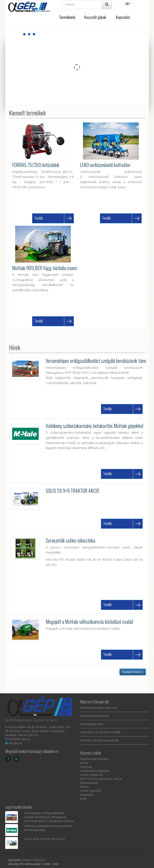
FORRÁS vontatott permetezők (99, 740)
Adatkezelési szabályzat (95, 771)
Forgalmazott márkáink (94, 759)
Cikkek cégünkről (91, 791)
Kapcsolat (123, 17)
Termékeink (67, 17)
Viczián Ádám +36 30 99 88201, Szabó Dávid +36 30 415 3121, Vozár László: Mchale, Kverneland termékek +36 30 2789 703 (38, 731)
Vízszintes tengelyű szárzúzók (99, 708)
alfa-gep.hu (15, 743)
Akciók (84, 763)
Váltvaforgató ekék (92, 724)
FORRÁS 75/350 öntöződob (36, 165)
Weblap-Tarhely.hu (34, 860)
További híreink (133, 672)
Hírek (83, 799)
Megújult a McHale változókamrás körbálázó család (89, 621)
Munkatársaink (89, 783)
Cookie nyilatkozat (91, 775)
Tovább (39, 218)
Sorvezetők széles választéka (70, 540)
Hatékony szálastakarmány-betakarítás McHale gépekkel (94, 426)
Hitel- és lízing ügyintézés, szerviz (101, 779)
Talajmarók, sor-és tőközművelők (100, 732)
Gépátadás (87, 795)
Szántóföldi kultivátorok (94, 716)
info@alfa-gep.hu (19, 739)
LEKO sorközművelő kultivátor (105, 165)
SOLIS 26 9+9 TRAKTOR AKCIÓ (72, 491)
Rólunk (84, 787)
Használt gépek (95, 17)
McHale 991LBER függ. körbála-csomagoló (49, 268)
